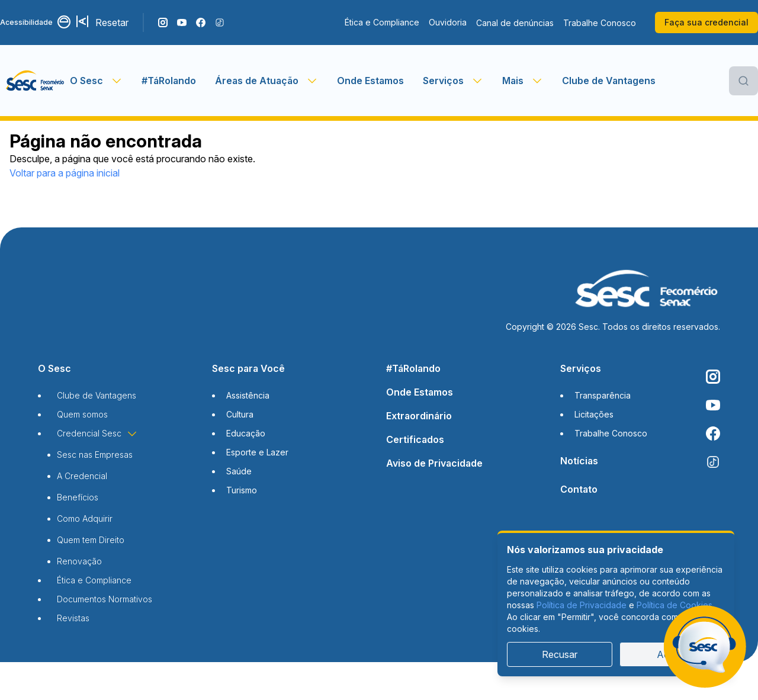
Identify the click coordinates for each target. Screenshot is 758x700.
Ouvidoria (448, 22)
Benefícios (78, 497)
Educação (246, 433)
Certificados (415, 439)
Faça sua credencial (706, 22)
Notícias (579, 461)
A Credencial (82, 476)
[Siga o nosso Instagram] (163, 23)
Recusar (560, 654)
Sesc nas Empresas (95, 455)
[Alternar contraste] (65, 23)
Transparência (603, 395)
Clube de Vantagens (609, 81)
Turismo (242, 490)
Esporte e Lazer (257, 452)
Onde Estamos (370, 81)
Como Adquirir (85, 518)
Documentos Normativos (105, 599)
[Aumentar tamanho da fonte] (83, 23)
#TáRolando (169, 81)
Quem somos (82, 414)
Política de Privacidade (582, 605)
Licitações (594, 414)
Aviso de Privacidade (434, 463)
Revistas (73, 618)
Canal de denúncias (515, 23)
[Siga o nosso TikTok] (220, 23)
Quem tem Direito (91, 540)
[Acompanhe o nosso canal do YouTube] (182, 23)
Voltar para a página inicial (65, 173)
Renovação (79, 561)
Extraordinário (419, 416)
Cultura (240, 414)
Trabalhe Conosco (600, 23)
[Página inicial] (35, 81)
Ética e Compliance (382, 22)
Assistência (248, 395)
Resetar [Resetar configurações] (112, 23)
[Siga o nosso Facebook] (201, 23)
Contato (579, 489)
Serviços (581, 368)
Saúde (239, 471)
